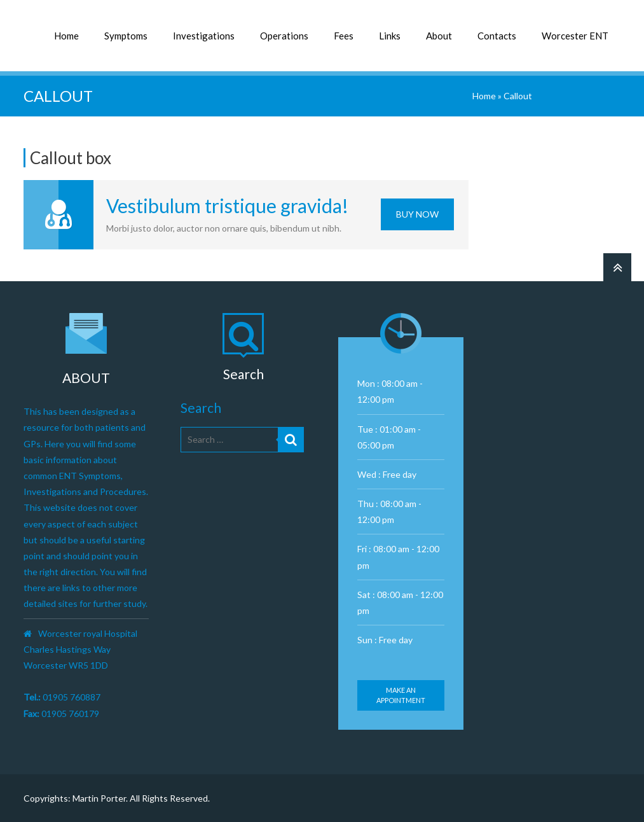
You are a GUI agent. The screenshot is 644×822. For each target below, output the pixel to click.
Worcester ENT (575, 36)
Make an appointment (401, 695)
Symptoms (126, 36)
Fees (344, 36)
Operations (284, 36)
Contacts (497, 36)
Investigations (204, 36)
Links (390, 36)
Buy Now (417, 214)
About (439, 36)
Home (66, 36)
